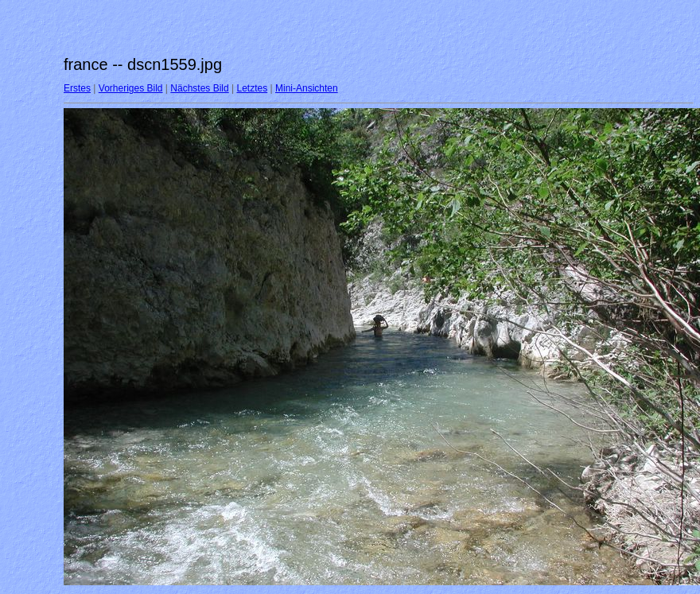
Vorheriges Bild (131, 88)
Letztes (253, 88)
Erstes (77, 88)
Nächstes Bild (199, 88)
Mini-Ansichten (307, 88)
